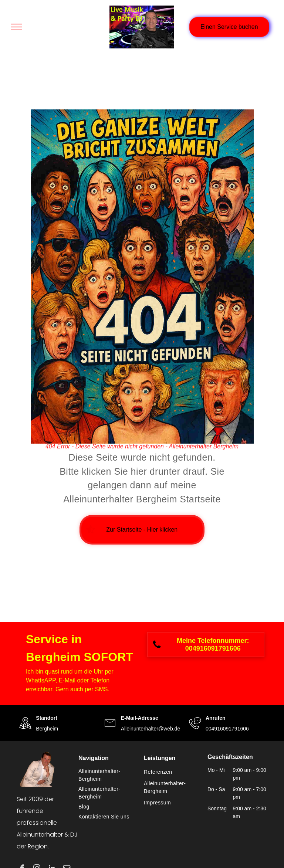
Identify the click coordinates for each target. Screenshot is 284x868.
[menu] (16, 27)
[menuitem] (107, 775)
